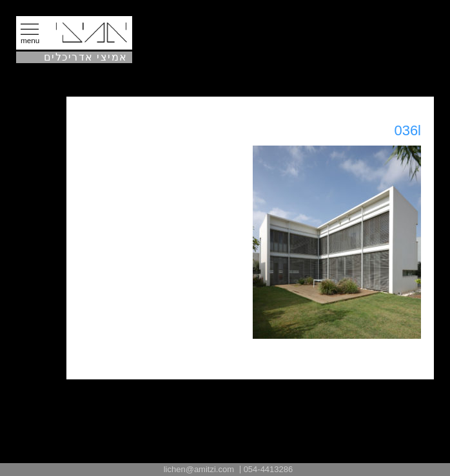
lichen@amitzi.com (199, 469)
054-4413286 (269, 469)
